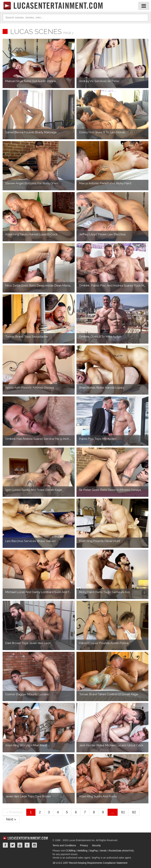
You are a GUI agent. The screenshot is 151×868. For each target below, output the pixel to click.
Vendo (103, 851)
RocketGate (121, 851)
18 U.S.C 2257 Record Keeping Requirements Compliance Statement (90, 863)
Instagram (34, 845)
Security (96, 845)
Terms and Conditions (64, 845)
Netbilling (82, 851)
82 (134, 812)
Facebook (5, 845)
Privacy (84, 845)
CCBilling (70, 851)
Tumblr (27, 845)
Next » (11, 819)
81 (123, 812)
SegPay (93, 851)
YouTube (20, 845)
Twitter (13, 845)
